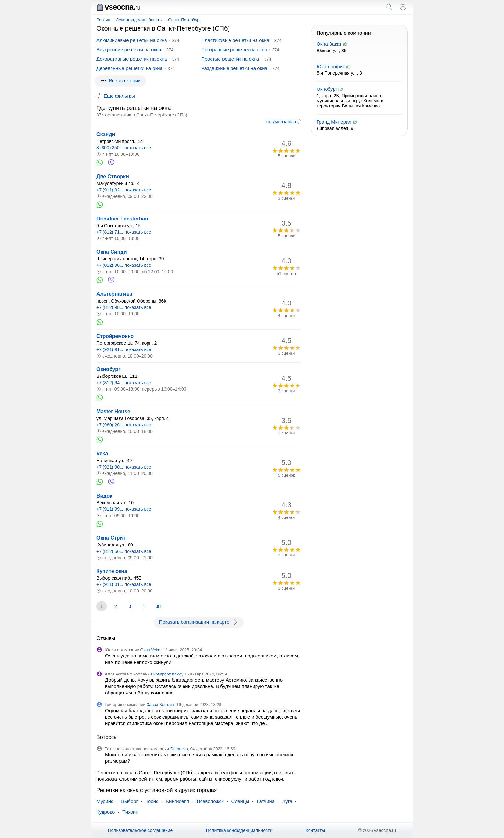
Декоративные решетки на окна (132, 59)
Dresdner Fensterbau (122, 219)
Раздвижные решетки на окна (234, 68)
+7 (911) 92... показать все (124, 190)
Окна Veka (150, 650)
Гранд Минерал (334, 122)
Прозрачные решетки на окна (234, 49)
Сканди (106, 134)
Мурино (105, 801)
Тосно (152, 801)
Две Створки (113, 177)
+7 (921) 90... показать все (124, 467)
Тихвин (130, 812)
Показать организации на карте (199, 622)
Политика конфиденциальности (239, 830)
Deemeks (179, 749)
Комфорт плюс (168, 674)
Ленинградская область (139, 20)
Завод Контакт (160, 705)
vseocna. (118, 7)
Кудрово (106, 812)
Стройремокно (115, 336)
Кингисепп (178, 801)
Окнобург (108, 369)
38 (158, 606)
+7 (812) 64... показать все (124, 383)
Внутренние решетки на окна (129, 49)
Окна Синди (112, 252)
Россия (103, 20)
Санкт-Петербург (184, 20)
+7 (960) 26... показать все (124, 425)
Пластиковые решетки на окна (235, 40)
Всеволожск (210, 801)
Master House (113, 411)
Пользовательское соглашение (140, 830)
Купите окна (112, 571)
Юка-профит (331, 66)
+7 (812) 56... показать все (124, 551)
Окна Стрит (111, 538)
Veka (102, 454)
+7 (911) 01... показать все (124, 584)
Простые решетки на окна (230, 59)
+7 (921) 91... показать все (124, 349)
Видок (104, 496)
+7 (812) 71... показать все (124, 232)
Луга (287, 801)
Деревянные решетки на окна (130, 68)
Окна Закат (329, 44)
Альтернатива (114, 294)
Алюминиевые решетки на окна (132, 40)
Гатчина (266, 801)
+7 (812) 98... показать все (124, 265)
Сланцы (240, 801)
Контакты (315, 830)
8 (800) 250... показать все (124, 148)
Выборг (130, 801)
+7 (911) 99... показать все (124, 509)
